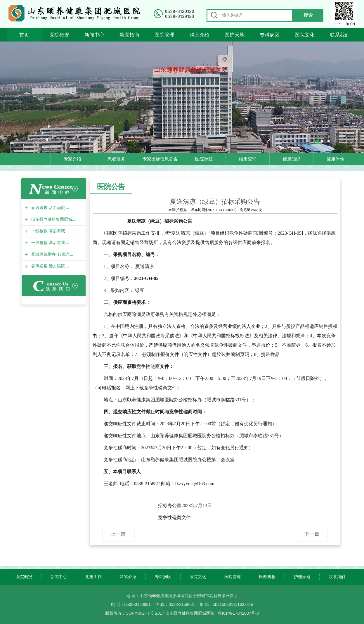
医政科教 (267, 577)
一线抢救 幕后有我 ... (50, 231)
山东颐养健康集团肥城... (53, 219)
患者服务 (116, 159)
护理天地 (302, 577)
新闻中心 (94, 35)
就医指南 (129, 35)
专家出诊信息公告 (160, 159)
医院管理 (164, 35)
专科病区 (270, 35)
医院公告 (111, 187)
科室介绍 (200, 35)
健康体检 (335, 159)
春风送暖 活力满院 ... (50, 208)
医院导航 (204, 159)
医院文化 (305, 35)
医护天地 (235, 35)
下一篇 (312, 534)
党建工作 (93, 577)
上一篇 (118, 534)
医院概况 (59, 35)
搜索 (308, 15)
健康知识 (292, 159)
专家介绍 (72, 159)
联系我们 (340, 35)
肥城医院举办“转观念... (51, 254)
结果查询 (248, 159)
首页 (24, 35)
